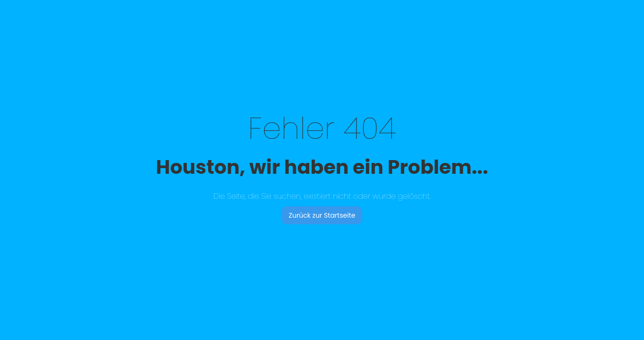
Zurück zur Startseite (322, 215)
